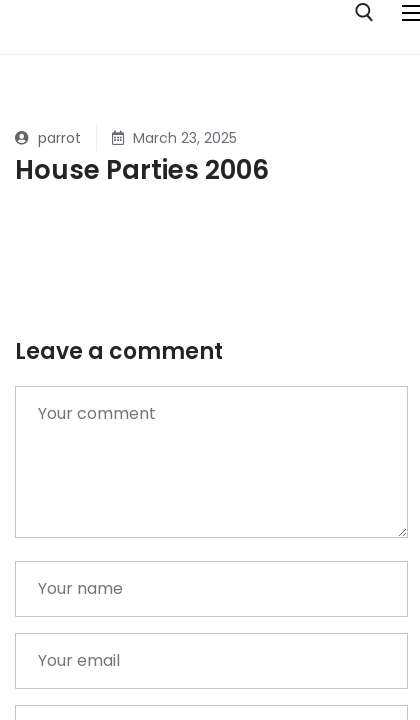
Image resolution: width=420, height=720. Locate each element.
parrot (48, 138)
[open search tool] (364, 12)
